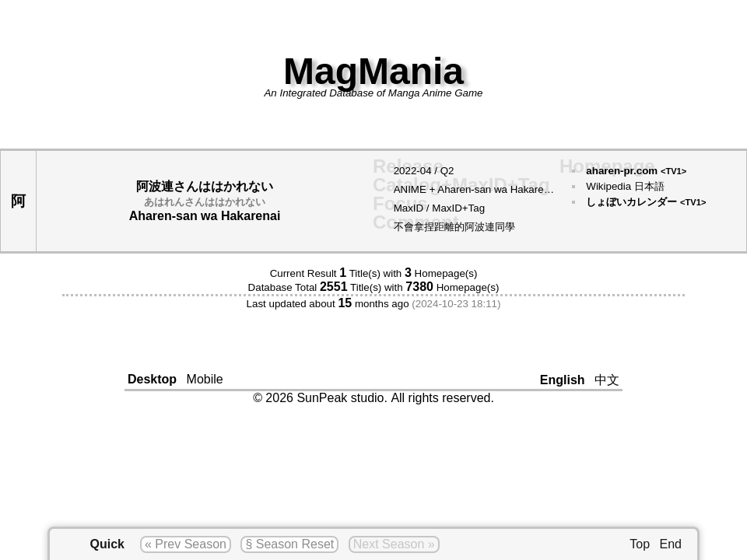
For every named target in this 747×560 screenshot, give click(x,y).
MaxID (409, 208)
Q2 (447, 171)
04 (426, 171)
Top (640, 544)
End (671, 544)
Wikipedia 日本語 (625, 186)
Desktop (152, 379)
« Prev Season (186, 544)
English (563, 380)
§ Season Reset (289, 544)
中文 (607, 380)
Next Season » (394, 544)
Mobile (205, 379)
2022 (405, 171)
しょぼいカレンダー (646, 202)
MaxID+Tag (458, 208)
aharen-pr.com (636, 171)
